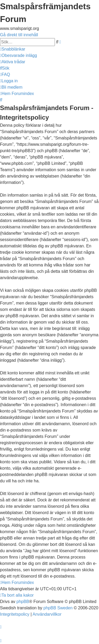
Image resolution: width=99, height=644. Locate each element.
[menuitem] (18, 55)
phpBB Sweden (58, 608)
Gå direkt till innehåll (19, 35)
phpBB (23, 602)
